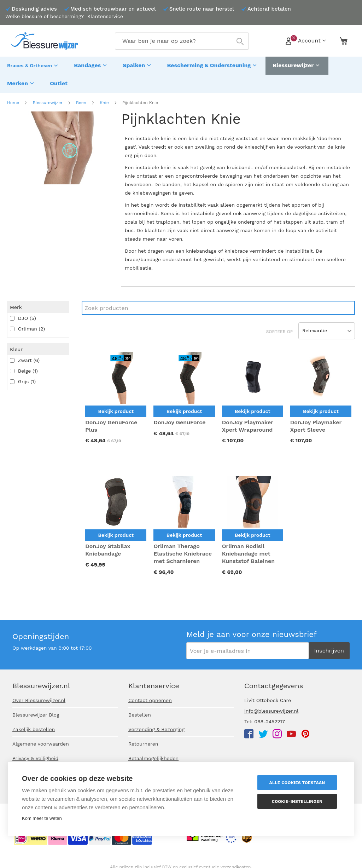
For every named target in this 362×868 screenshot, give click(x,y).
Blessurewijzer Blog (36, 715)
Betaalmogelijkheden (153, 758)
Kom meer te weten (42, 818)
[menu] (181, 73)
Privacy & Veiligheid (35, 758)
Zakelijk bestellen (34, 729)
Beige (24, 367)
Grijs (23, 378)
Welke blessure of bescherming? (45, 16)
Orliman (27, 325)
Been (81, 99)
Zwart (25, 356)
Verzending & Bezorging (156, 729)
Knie (104, 99)
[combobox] (182, 41)
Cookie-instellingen (298, 801)
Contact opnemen (150, 700)
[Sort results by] (327, 327)
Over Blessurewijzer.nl (39, 700)
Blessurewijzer (47, 99)
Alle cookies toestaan (298, 783)
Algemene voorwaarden (41, 744)
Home (13, 99)
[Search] (218, 304)
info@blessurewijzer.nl (271, 711)
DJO (23, 314)
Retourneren (143, 744)
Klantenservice (105, 16)
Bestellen (140, 715)
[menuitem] (33, 65)
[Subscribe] (329, 651)
